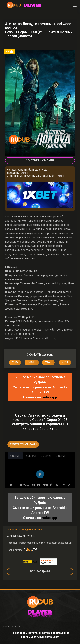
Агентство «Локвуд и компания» (24, 530)
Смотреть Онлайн (40, 161)
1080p (32, 362)
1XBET (24, 173)
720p (48, 362)
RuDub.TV (8, 627)
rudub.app (49, 397)
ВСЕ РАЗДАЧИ (40, 571)
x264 (65, 362)
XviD (15, 362)
